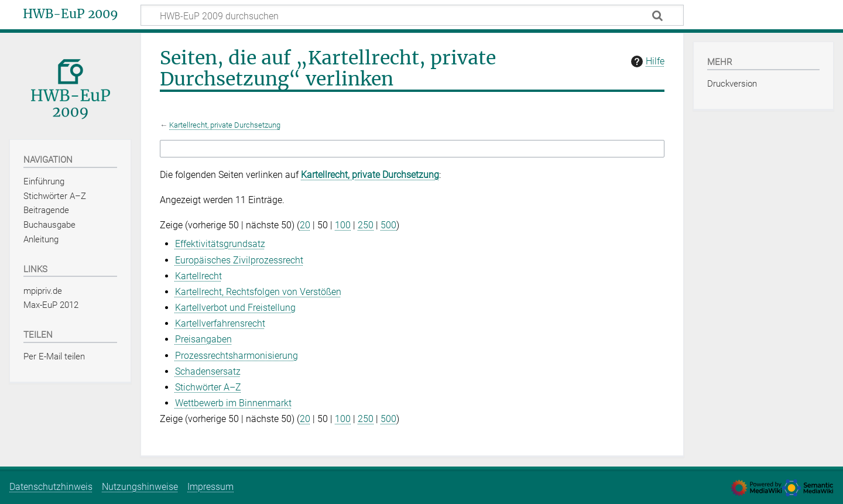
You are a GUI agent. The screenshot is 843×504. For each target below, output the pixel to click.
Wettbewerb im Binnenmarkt (233, 403)
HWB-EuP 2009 (71, 14)
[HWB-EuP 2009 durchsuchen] (412, 15)
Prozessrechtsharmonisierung (237, 356)
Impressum (210, 487)
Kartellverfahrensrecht (220, 323)
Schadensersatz (208, 371)
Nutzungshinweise (140, 487)
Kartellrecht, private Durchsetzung (225, 125)
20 (305, 225)
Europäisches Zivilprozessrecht (239, 260)
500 (388, 225)
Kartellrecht (198, 276)
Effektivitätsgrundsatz (220, 244)
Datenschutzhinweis (51, 487)
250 (366, 225)
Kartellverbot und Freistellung (235, 308)
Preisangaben (203, 339)
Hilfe (646, 61)
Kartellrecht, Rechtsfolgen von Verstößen (258, 292)
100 (343, 225)
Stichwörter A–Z (208, 387)
